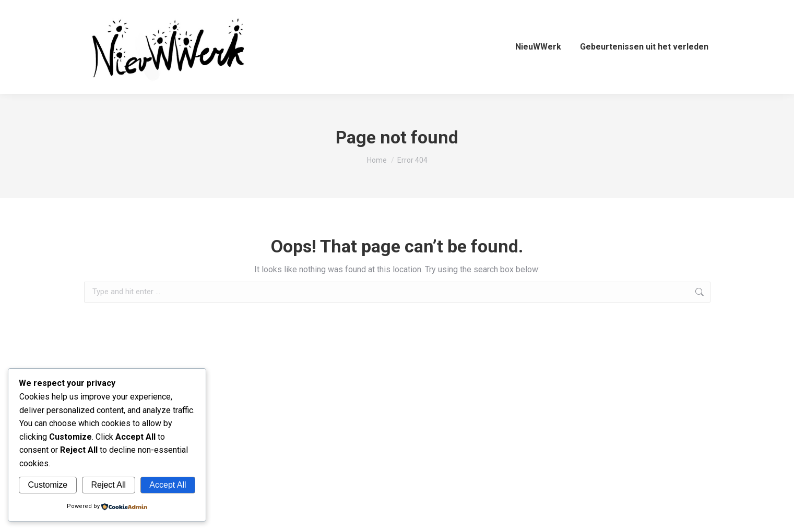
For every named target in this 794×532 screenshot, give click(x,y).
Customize (48, 485)
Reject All (108, 485)
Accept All (168, 485)
